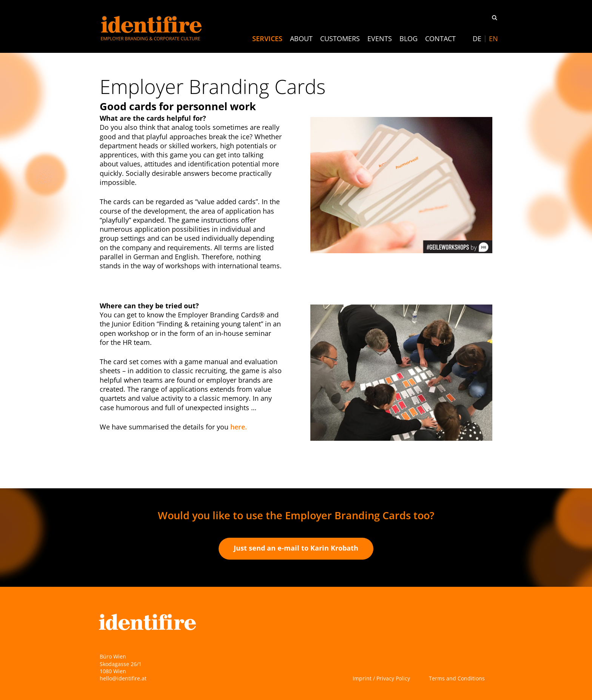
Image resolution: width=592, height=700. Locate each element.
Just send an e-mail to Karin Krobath (296, 548)
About (301, 38)
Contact (440, 38)
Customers (340, 38)
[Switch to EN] (493, 38)
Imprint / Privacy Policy (381, 678)
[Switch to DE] (477, 38)
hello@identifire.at (123, 678)
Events (380, 38)
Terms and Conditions (457, 678)
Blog (409, 38)
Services (267, 38)
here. (239, 427)
